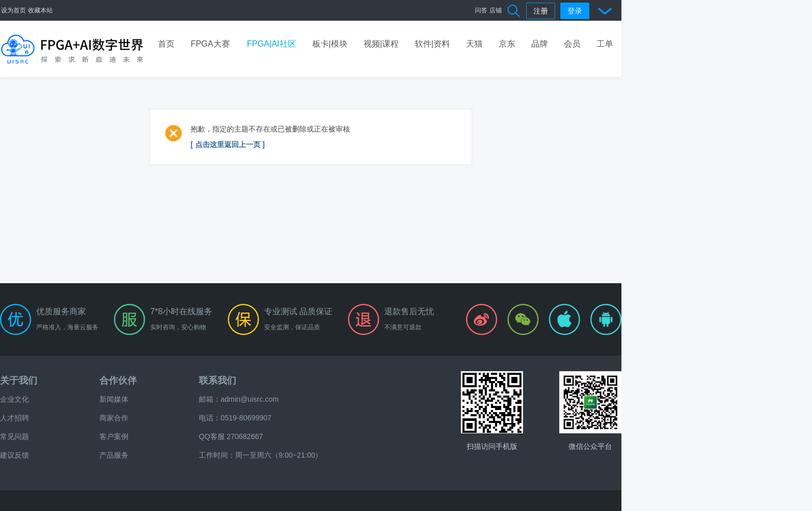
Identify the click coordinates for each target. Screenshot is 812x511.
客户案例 (114, 436)
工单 (605, 44)
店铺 (496, 10)
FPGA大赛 (210, 44)
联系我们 (218, 381)
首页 (166, 44)
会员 (572, 44)
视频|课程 (381, 44)
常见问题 (15, 436)
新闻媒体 (114, 399)
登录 (575, 11)
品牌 (540, 44)
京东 (507, 44)
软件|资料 (432, 44)
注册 (541, 11)
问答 (481, 10)
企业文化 (15, 399)
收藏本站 (40, 10)
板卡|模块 (330, 44)
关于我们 (19, 381)
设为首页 (13, 10)
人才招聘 (15, 418)
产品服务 (114, 455)
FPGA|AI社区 (272, 44)
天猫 (474, 44)
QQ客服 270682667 (231, 436)
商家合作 (114, 418)
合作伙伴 (118, 381)
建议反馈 (15, 455)
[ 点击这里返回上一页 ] (228, 144)
